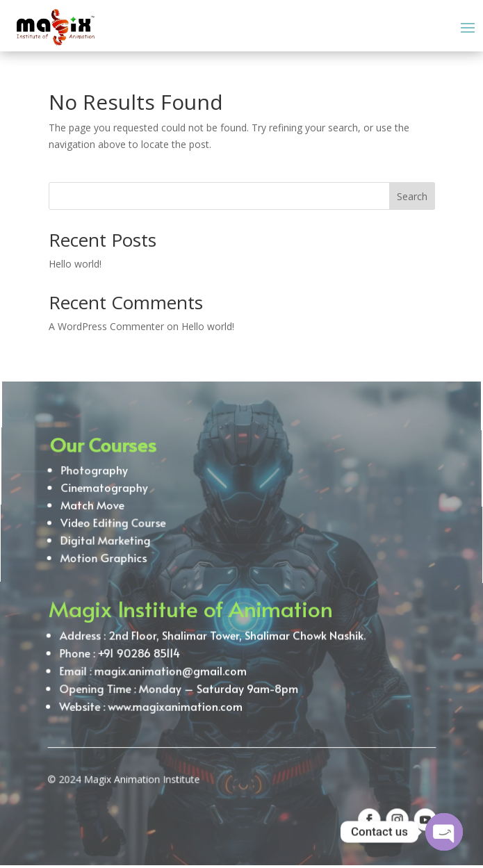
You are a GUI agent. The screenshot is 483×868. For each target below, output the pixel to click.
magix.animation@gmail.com (169, 667)
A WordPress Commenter (106, 326)
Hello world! (75, 264)
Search (412, 196)
